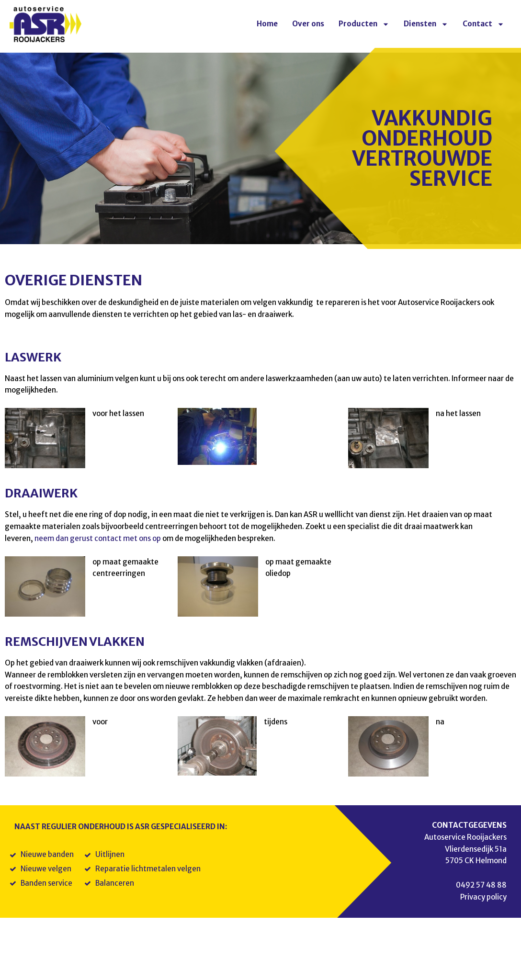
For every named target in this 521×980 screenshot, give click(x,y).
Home (267, 24)
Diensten (426, 24)
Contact (483, 24)
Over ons (308, 24)
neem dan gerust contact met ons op (98, 538)
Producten (364, 24)
